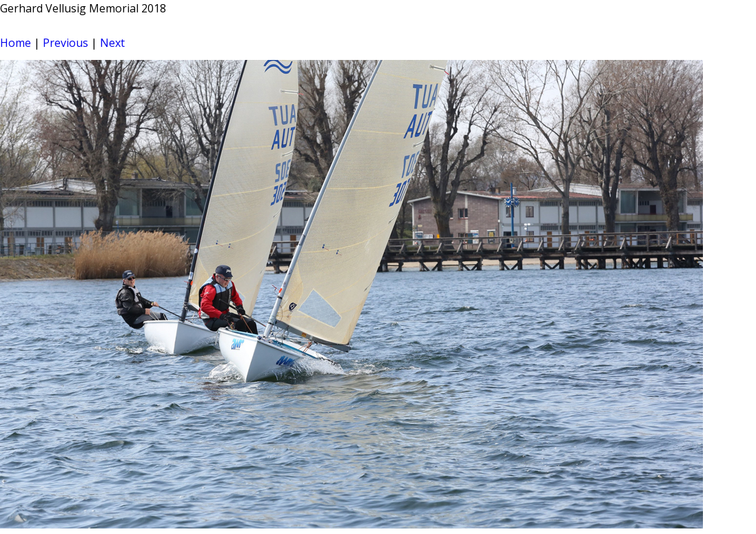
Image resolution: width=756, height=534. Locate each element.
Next (112, 43)
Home (16, 43)
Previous (65, 43)
